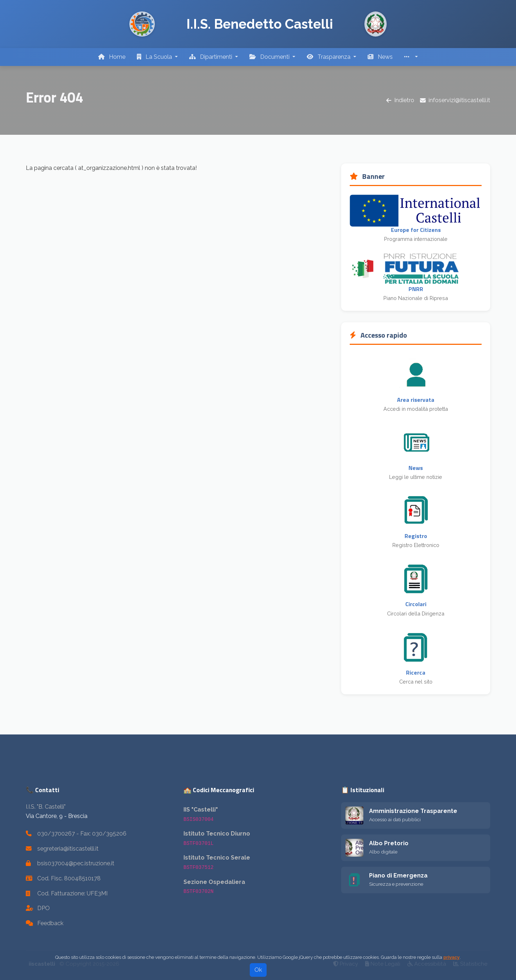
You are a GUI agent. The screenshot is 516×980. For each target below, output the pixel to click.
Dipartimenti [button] (211, 57)
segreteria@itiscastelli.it (68, 849)
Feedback (50, 923)
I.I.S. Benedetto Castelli (260, 24)
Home (112, 57)
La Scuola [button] (155, 57)
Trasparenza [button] (329, 57)
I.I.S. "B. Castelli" (46, 807)
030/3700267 (56, 834)
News (380, 57)
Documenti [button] (270, 57)
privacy (451, 965)
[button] (411, 57)
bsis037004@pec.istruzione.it (76, 863)
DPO (44, 908)
